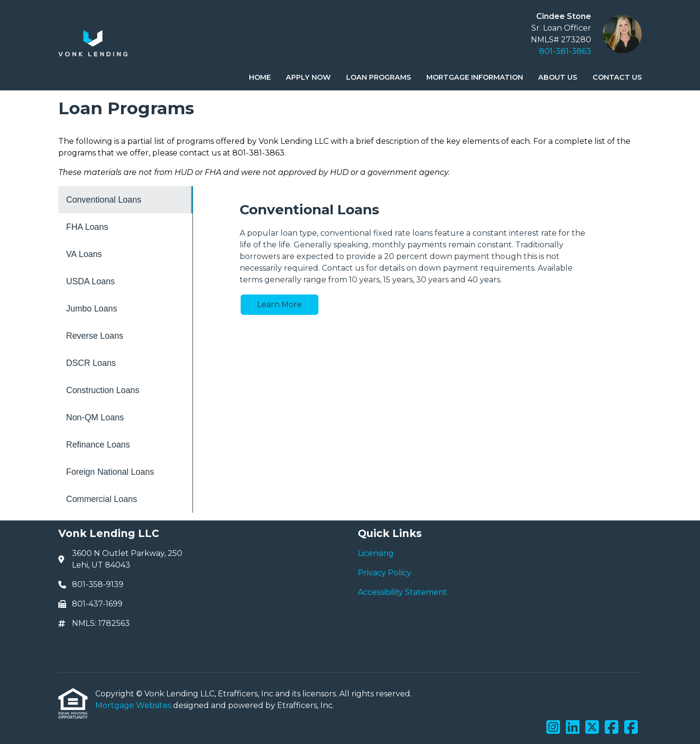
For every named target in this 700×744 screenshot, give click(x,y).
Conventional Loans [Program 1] (104, 200)
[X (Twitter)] (592, 728)
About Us (558, 77)
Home (260, 77)
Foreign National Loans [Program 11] (110, 472)
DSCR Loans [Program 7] (91, 363)
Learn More (280, 304)
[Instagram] (553, 728)
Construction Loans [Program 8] (103, 390)
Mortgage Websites (134, 705)
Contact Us (617, 77)
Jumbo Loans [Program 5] (92, 309)
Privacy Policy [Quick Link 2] (385, 573)
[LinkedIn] (573, 728)
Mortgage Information (475, 77)
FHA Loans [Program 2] (87, 227)
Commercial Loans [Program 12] (102, 499)
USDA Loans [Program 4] (90, 281)
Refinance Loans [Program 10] (98, 445)
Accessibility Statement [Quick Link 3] (402, 592)
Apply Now (308, 77)
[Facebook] (612, 728)
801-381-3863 (565, 51)
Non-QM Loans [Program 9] (95, 417)
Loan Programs (378, 77)
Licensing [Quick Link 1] (376, 553)
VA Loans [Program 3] (84, 254)
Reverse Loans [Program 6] (95, 336)
